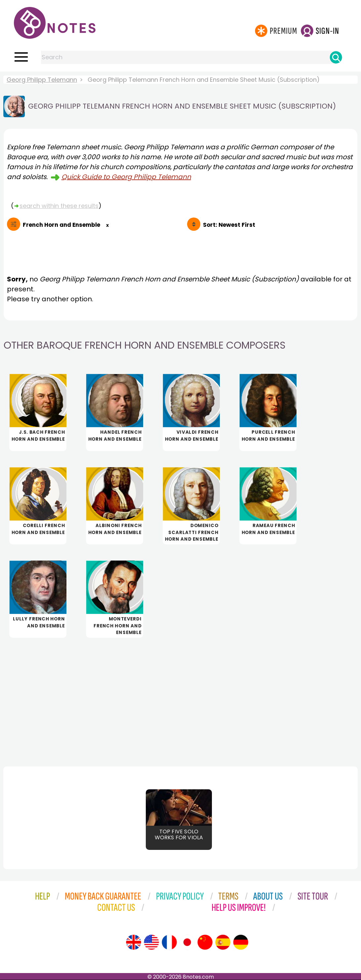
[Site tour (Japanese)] (187, 942)
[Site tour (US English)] (151, 942)
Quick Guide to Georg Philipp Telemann (126, 177)
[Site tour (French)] (169, 942)
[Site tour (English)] (134, 942)
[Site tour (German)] (241, 942)
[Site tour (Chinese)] (205, 942)
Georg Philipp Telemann (42, 80)
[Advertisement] (180, 697)
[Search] (336, 57)
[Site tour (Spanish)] (223, 942)
